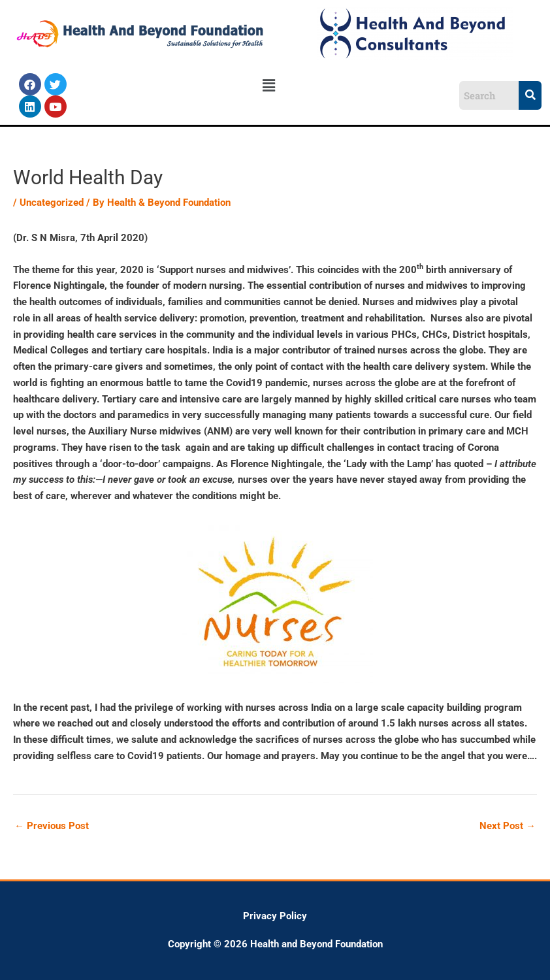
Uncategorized (52, 203)
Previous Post (52, 826)
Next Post (508, 826)
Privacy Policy (275, 916)
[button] (269, 86)
